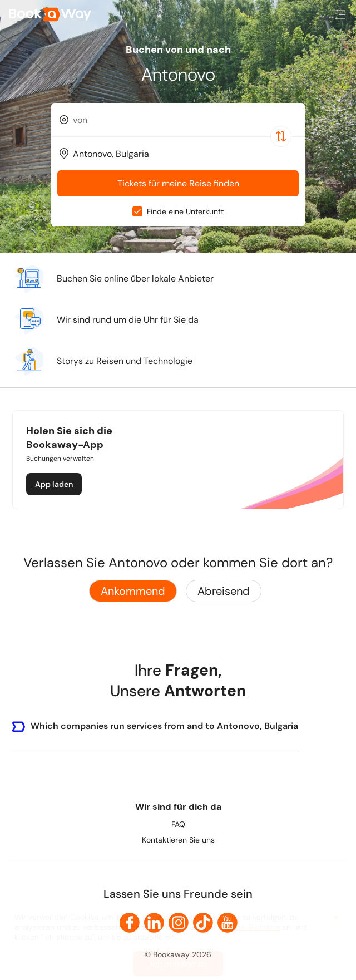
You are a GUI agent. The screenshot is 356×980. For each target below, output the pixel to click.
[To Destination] (183, 154)
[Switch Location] (281, 136)
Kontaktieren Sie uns (178, 840)
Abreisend (224, 591)
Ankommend (133, 591)
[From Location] (183, 120)
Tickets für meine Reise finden (178, 183)
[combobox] (178, 120)
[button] (340, 14)
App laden (54, 484)
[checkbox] (137, 211)
